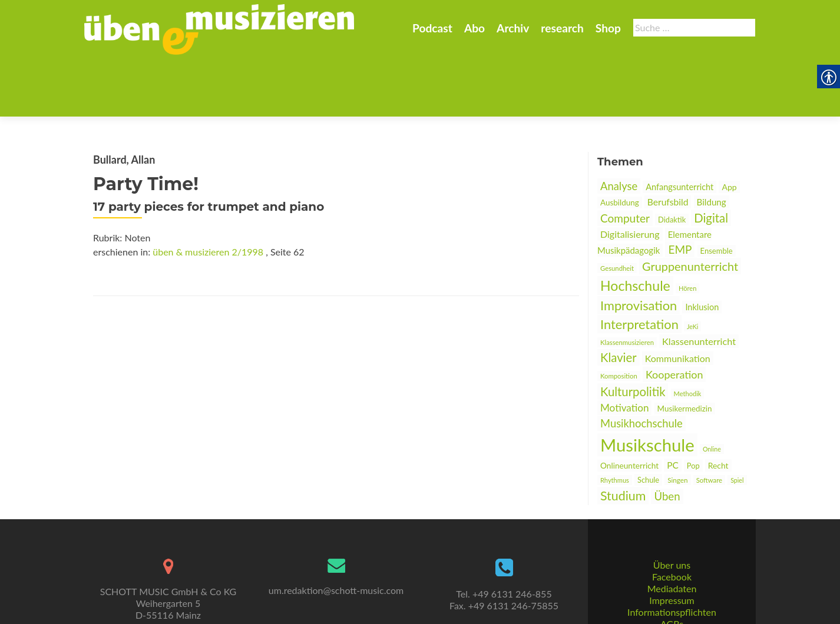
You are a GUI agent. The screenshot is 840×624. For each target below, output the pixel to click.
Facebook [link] (672, 533)
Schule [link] (648, 422)
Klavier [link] (619, 300)
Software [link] (709, 422)
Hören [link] (687, 230)
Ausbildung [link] (620, 145)
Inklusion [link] (702, 249)
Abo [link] (474, 28)
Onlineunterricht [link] (629, 408)
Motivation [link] (624, 350)
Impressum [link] (672, 557)
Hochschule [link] (635, 228)
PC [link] (673, 407)
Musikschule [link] (647, 387)
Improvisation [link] (639, 248)
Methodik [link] (688, 336)
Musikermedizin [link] (685, 351)
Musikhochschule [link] (641, 366)
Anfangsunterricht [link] (679, 129)
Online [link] (712, 391)
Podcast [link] (432, 28)
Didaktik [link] (672, 162)
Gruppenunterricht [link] (690, 208)
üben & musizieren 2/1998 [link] (208, 194)
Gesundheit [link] (617, 210)
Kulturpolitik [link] (633, 334)
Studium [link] (623, 438)
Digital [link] (711, 160)
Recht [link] (718, 408)
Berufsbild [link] (668, 144)
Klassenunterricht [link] (699, 283)
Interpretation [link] (639, 266)
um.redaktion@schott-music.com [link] (336, 547)
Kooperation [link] (674, 317)
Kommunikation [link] (678, 301)
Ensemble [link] (717, 193)
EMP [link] (680, 192)
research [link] (562, 28)
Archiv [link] (513, 28)
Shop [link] (608, 28)
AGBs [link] (672, 580)
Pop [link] (693, 408)
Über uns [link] (672, 521)
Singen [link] (677, 422)
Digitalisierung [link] (630, 176)
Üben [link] (667, 439)
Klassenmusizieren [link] (627, 285)
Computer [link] (625, 160)
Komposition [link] (619, 318)
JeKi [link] (692, 269)
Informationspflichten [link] (672, 568)
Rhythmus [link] (615, 422)
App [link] (729, 129)
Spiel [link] (737, 422)
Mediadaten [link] (672, 545)
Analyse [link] (619, 128)
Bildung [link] (712, 144)
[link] (219, 28)
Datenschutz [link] (672, 592)
